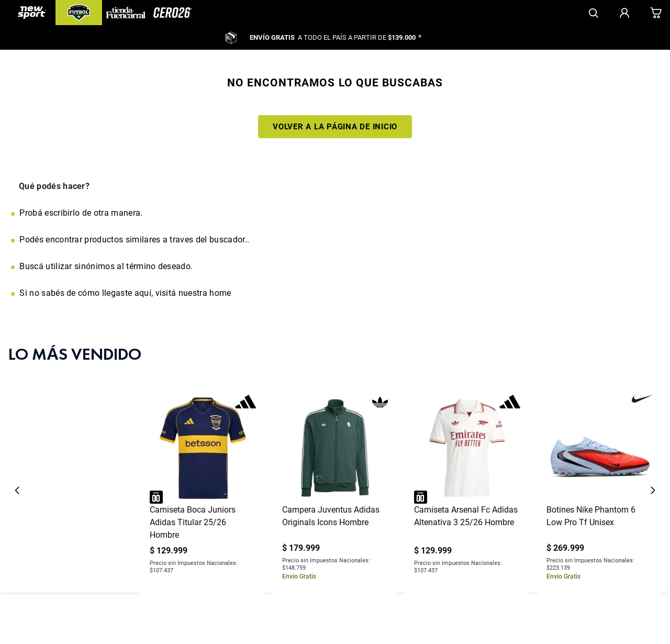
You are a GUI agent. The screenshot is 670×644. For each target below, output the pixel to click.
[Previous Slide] (17, 445)
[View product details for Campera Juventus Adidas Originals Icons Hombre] (335, 445)
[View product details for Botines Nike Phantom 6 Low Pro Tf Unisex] (600, 445)
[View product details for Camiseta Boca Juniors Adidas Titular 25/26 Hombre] (203, 445)
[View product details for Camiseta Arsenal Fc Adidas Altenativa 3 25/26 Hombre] (467, 445)
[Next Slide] (653, 445)
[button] (335, 538)
